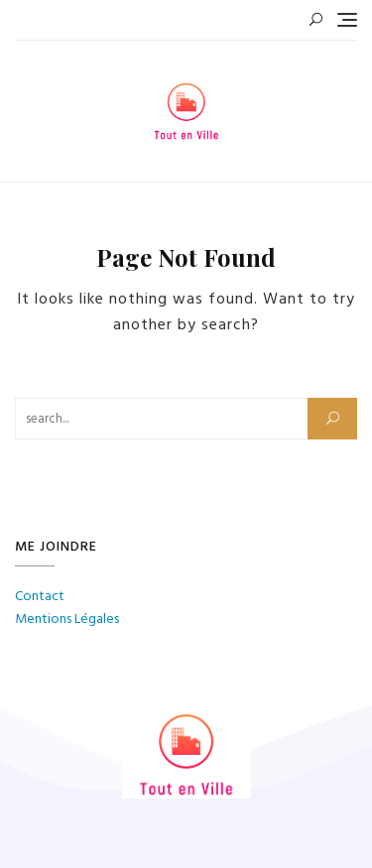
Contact (40, 597)
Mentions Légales (67, 620)
